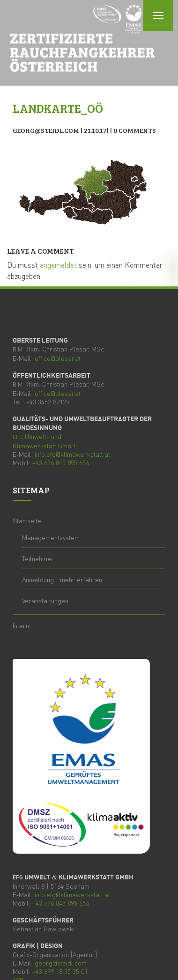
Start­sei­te (27, 520)
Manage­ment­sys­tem (51, 537)
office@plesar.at (58, 358)
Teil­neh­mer (38, 558)
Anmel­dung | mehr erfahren (62, 579)
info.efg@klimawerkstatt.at (72, 454)
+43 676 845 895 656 (61, 462)
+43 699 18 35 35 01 (60, 971)
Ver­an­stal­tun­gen (45, 600)
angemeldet (58, 265)
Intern (21, 625)
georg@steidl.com (61, 963)
